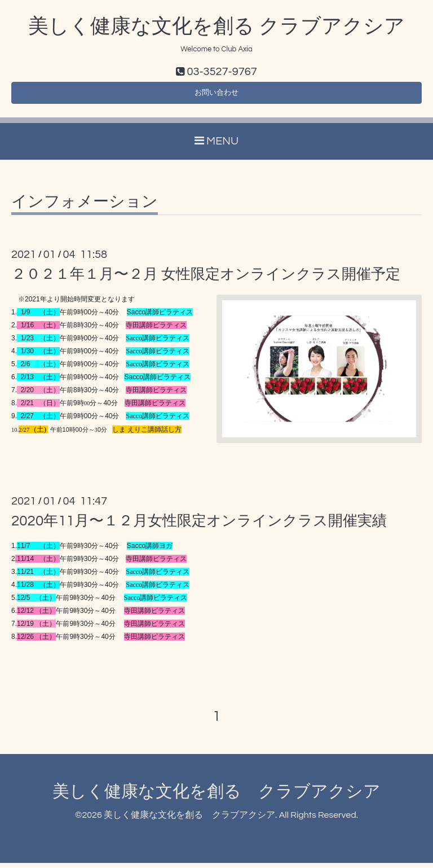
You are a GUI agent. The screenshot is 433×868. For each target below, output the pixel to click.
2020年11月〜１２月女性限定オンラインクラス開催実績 (199, 526)
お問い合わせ (216, 96)
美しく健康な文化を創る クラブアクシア (216, 27)
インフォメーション (85, 207)
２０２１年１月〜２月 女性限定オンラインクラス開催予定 (206, 279)
